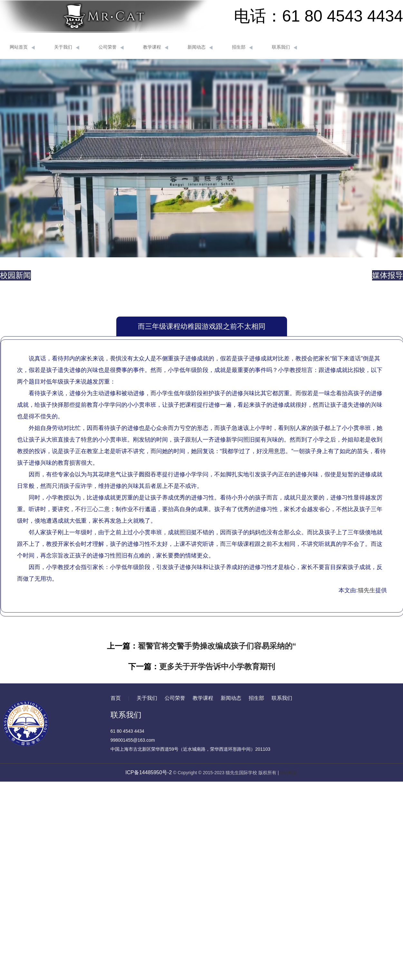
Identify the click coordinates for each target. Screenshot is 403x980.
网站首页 (22, 47)
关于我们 (67, 47)
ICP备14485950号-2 (149, 772)
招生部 (242, 47)
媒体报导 (388, 275)
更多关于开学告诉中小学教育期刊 (217, 666)
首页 (116, 698)
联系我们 (284, 47)
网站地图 (288, 773)
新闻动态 (200, 47)
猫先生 (367, 590)
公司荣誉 (111, 47)
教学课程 (156, 47)
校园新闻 (15, 275)
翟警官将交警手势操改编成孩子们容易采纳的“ (217, 646)
